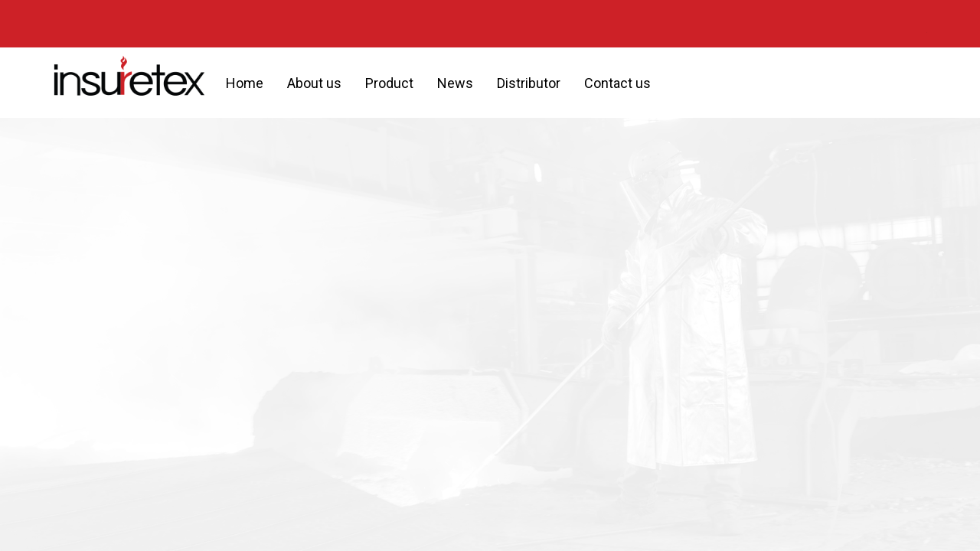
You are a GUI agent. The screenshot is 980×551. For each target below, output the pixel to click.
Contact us (617, 83)
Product (389, 83)
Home (245, 83)
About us (314, 83)
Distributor (529, 83)
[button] (676, 83)
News (455, 83)
